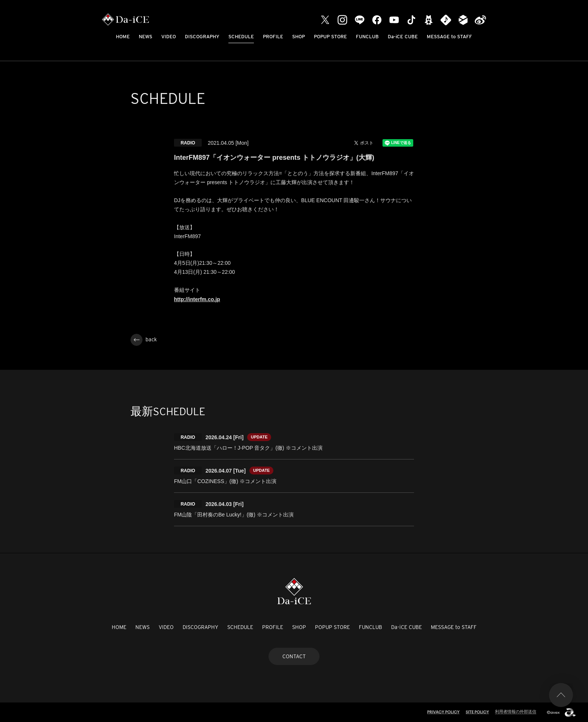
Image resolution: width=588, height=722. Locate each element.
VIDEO (169, 37)
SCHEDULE (241, 37)
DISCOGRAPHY (202, 37)
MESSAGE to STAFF (449, 37)
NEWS (145, 37)
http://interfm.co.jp (197, 299)
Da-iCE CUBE (403, 37)
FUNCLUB (367, 37)
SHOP (298, 37)
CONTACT (294, 656)
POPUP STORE (330, 37)
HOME (123, 37)
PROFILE (273, 37)
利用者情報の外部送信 (516, 711)
